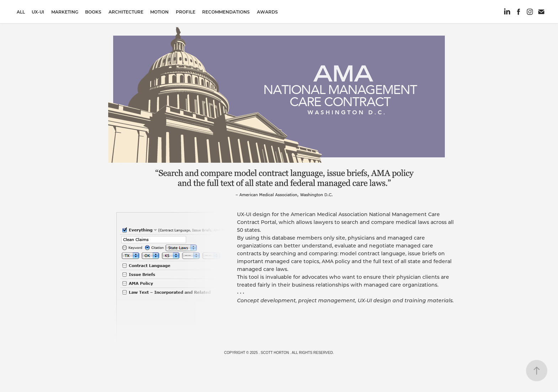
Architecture (126, 12)
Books (93, 12)
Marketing (65, 12)
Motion (159, 12)
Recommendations (226, 12)
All (21, 12)
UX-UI (38, 12)
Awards (267, 12)
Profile (186, 12)
